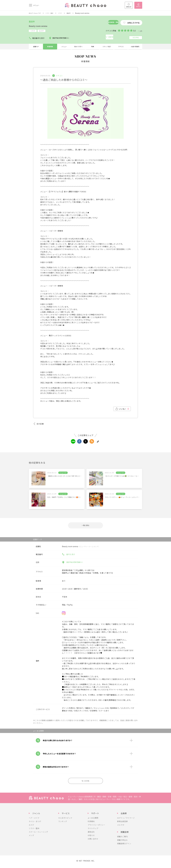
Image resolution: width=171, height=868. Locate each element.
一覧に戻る (85, 526)
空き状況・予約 (106, 23)
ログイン (138, 5)
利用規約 (91, 823)
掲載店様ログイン (124, 846)
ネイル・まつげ (35, 823)
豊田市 (73, 13)
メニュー (64, 46)
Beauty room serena (42, 26)
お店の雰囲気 (135, 46)
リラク (63, 13)
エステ (31, 827)
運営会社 (91, 834)
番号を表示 (68, 556)
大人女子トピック (65, 820)
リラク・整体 (52, 13)
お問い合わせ (93, 841)
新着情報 (50, 46)
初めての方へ (78, 46)
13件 (141, 31)
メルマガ (121, 827)
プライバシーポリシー (96, 827)
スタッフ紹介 (107, 46)
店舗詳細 (81, 37)
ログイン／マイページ (126, 820)
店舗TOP (36, 46)
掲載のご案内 (122, 839)
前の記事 (39, 424)
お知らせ (129, 5)
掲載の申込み (122, 842)
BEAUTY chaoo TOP (36, 13)
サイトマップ (93, 830)
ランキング (63, 823)
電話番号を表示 (37, 37)
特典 (93, 46)
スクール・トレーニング (38, 834)
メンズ (31, 837)
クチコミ (121, 46)
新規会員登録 (122, 823)
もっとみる (85, 782)
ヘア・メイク (34, 820)
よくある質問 (93, 820)
